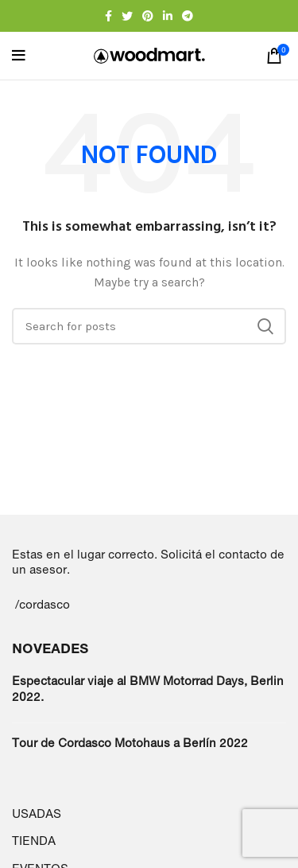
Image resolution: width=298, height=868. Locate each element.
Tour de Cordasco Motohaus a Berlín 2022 (130, 743)
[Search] (149, 326)
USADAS (37, 814)
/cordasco (43, 604)
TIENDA (34, 841)
